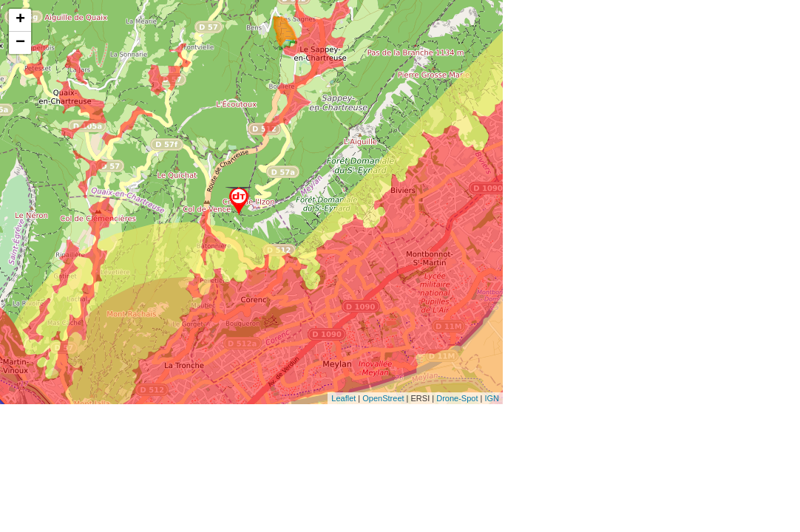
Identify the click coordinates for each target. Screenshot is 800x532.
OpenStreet (383, 398)
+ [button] (20, 20)
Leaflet (343, 398)
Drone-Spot (457, 398)
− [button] (20, 43)
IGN (492, 398)
